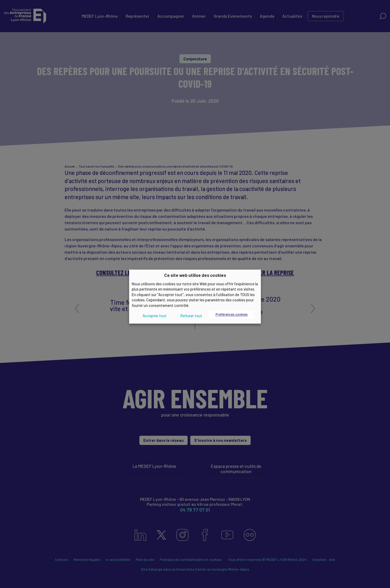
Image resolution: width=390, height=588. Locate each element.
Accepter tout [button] (155, 316)
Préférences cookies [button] (232, 315)
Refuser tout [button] (191, 316)
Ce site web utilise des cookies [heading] (195, 275)
